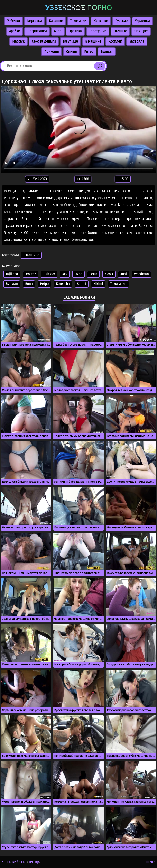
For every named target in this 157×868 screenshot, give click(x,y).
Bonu (29, 284)
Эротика (75, 31)
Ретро (89, 52)
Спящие (141, 31)
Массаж (18, 42)
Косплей (115, 42)
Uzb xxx (49, 274)
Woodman (141, 274)
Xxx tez (31, 274)
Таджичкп (118, 284)
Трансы (107, 52)
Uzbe (78, 274)
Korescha (63, 284)
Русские (121, 21)
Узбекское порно (79, 8)
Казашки (56, 21)
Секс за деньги (44, 42)
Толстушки (98, 31)
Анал (58, 31)
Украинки (142, 21)
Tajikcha (12, 274)
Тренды (35, 862)
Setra (93, 274)
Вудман (12, 284)
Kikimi (98, 284)
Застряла (137, 42)
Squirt (82, 284)
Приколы (52, 52)
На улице (70, 42)
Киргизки (34, 21)
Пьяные (120, 31)
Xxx (65, 274)
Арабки (15, 31)
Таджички (78, 21)
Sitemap (150, 862)
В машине (93, 42)
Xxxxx (109, 274)
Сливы (72, 52)
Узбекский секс (14, 862)
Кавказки (101, 21)
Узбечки (13, 21)
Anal (124, 274)
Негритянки (37, 31)
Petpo (44, 284)
